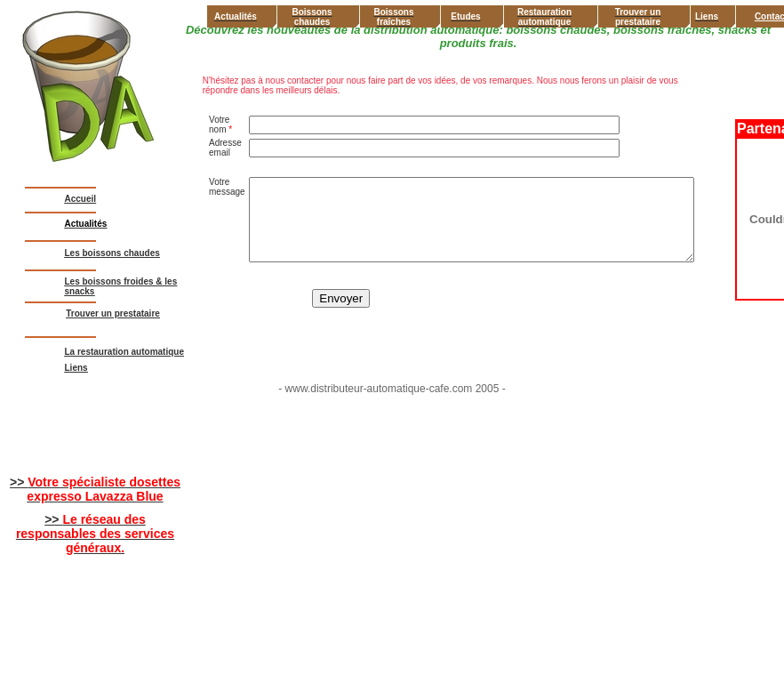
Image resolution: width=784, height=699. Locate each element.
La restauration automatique (124, 352)
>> (95, 489)
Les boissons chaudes (112, 253)
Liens (76, 368)
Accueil (81, 199)
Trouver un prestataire (113, 313)
